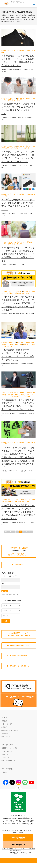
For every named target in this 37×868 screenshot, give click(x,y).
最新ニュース (5, 50)
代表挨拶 (4, 721)
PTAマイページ (18, 565)
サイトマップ (6, 737)
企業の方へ (5, 772)
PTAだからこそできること (9, 98)
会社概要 (4, 718)
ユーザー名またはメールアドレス (10, 576)
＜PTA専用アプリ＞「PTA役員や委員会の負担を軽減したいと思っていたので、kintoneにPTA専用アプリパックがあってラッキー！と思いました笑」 (18, 303)
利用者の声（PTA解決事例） (18, 50)
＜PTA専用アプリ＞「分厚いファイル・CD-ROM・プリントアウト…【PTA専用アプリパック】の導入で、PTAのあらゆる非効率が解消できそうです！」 (18, 512)
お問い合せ (5, 733)
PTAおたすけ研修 (7, 751)
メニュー (34, 4)
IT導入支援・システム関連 (22, 293)
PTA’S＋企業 (5, 757)
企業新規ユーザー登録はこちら (18, 666)
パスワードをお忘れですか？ (10, 594)
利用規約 (4, 727)
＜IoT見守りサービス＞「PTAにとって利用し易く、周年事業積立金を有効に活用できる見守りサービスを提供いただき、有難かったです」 (18, 254)
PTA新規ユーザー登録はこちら (18, 656)
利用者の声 (5, 754)
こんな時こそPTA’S (7, 745)
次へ (30, 532)
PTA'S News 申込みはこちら (18, 645)
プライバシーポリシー (8, 724)
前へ (7, 532)
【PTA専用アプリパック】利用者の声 (12, 291)
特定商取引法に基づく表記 (10, 730)
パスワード (4, 583)
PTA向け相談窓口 (26, 396)
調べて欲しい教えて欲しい (10, 761)
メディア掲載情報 (7, 769)
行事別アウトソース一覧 (9, 748)
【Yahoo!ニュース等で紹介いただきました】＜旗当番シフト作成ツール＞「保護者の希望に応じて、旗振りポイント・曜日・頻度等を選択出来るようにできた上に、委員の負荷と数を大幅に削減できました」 (18, 457)
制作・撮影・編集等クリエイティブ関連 (18, 394)
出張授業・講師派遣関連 (15, 344)
